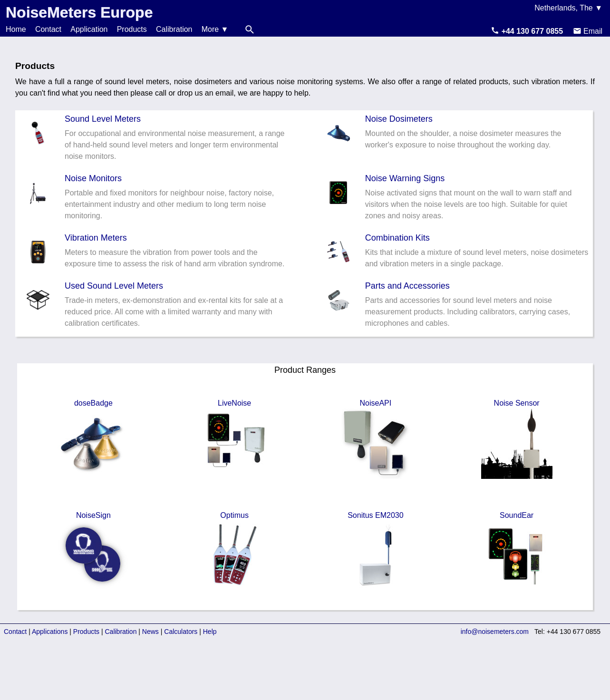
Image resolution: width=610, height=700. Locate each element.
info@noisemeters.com (495, 632)
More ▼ (215, 29)
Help (210, 632)
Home (16, 29)
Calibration (174, 29)
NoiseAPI (376, 439)
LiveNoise (234, 439)
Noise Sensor (517, 439)
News (150, 632)
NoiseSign (93, 551)
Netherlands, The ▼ (568, 8)
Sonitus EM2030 (376, 551)
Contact (48, 29)
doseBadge (93, 439)
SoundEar (517, 551)
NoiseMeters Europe (79, 12)
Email (588, 31)
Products (132, 29)
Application (89, 29)
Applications (50, 632)
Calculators (181, 632)
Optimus (234, 551)
